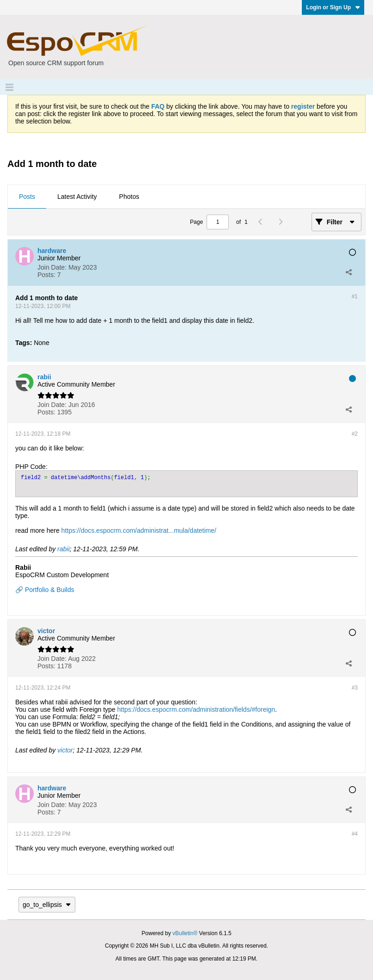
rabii (63, 549)
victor (65, 750)
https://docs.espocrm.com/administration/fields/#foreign (196, 709)
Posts (27, 197)
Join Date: (52, 267)
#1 (355, 296)
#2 (355, 434)
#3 (355, 688)
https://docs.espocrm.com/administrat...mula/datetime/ (139, 530)
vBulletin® (185, 933)
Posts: (46, 275)
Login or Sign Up (333, 7)
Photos (129, 197)
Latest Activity (77, 197)
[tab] (27, 197)
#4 (355, 834)
